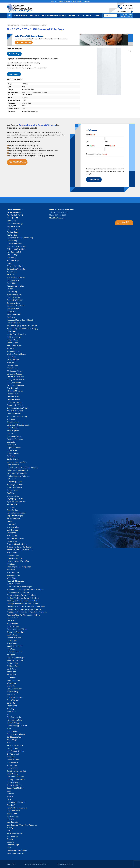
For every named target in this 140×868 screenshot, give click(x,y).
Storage (10, 288)
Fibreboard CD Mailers (15, 391)
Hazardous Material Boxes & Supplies (21, 320)
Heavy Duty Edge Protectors (17, 470)
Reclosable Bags (13, 260)
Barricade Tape (12, 768)
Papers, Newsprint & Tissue (17, 629)
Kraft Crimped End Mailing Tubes (19, 566)
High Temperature (14, 810)
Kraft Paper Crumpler (15, 652)
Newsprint (11, 654)
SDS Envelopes (13, 617)
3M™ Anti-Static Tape (15, 745)
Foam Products (13, 427)
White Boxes (12, 357)
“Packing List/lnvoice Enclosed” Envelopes (23, 600)
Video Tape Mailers (14, 413)
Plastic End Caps (13, 572)
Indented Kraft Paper (15, 646)
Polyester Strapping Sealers (17, 725)
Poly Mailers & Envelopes (16, 512)
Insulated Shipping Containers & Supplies (22, 325)
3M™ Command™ (13, 754)
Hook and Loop (13, 816)
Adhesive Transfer (14, 759)
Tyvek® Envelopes (14, 518)
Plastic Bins (11, 283)
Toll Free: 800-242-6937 (58, 212)
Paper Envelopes (13, 510)
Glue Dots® (11, 805)
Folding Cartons (13, 453)
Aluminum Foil (12, 762)
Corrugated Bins (13, 280)
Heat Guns (11, 694)
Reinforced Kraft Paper (15, 660)
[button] (130, 51)
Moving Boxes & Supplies (16, 334)
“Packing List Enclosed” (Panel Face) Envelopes (24, 609)
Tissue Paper (12, 671)
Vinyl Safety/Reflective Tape (17, 850)
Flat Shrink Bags (13, 691)
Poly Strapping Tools (14, 720)
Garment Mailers (13, 393)
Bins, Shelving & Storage (16, 277)
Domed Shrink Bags (14, 688)
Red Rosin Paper (13, 663)
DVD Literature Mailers (15, 385)
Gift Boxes (11, 456)
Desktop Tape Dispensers (16, 779)
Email (90, 146)
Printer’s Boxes (13, 339)
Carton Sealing (12, 773)
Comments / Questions (96, 154)
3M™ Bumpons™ (13, 748)
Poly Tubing (11, 257)
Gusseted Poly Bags (14, 243)
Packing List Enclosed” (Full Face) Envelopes (23, 603)
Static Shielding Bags (15, 266)
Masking (10, 827)
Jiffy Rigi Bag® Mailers (15, 498)
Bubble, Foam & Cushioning (17, 416)
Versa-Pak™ (11, 444)
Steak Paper (11, 668)
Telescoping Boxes (14, 351)
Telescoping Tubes (14, 575)
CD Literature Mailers (15, 371)
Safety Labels (12, 541)
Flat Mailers (11, 493)
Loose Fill (10, 433)
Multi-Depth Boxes (14, 337)
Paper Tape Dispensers (15, 833)
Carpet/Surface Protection (17, 771)
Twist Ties (11, 274)
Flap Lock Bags (12, 232)
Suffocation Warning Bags (17, 269)
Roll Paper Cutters (14, 666)
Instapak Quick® (13, 430)
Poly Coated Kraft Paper (16, 657)
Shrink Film (11, 686)
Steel (9, 728)
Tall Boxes (11, 348)
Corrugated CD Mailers (15, 376)
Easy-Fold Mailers (14, 388)
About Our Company (57, 217)
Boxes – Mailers (13, 359)
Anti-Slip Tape (12, 765)
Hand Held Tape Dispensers (17, 807)
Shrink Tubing (12, 705)
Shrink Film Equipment (15, 697)
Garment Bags (12, 240)
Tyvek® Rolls (12, 674)
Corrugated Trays (13, 308)
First (87, 142)
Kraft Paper (11, 649)
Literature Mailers (13, 399)
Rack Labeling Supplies (15, 286)
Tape (9, 742)
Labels (9, 521)
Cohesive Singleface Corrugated (19, 425)
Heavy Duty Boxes (14, 322)
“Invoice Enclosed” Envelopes (18, 592)
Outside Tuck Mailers (15, 402)
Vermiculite (11, 442)
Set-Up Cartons (13, 459)
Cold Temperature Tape (15, 776)
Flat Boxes (11, 317)
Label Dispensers (13, 530)
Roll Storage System (14, 436)
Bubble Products (13, 422)
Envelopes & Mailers (14, 487)
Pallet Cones (12, 478)
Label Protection (13, 822)
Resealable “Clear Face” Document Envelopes (24, 615)
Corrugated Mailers (14, 382)
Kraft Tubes (11, 569)
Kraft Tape (11, 819)
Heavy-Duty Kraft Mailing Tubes (19, 561)
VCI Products (12, 677)
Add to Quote (14, 74)
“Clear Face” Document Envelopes (19, 586)
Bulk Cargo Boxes (13, 297)
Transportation (12, 623)
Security (10, 839)
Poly (9, 714)
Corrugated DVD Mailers (16, 379)
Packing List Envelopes (15, 581)
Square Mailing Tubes (15, 405)
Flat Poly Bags (12, 235)
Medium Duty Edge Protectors (18, 476)
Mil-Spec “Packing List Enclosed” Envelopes (23, 598)
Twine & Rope (12, 739)
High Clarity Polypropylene (17, 246)
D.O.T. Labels (12, 524)
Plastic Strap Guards (14, 481)
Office (9, 830)
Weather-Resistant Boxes (16, 354)
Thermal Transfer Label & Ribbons (19, 546)
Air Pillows (11, 419)
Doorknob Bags (13, 229)
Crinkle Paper (12, 640)
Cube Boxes (11, 311)
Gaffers (10, 799)
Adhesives (11, 756)
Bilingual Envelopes (14, 583)
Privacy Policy (11, 864)
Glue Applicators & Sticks (16, 802)
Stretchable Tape (13, 844)
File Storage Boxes (14, 314)
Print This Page (14, 54)
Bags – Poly (11, 220)
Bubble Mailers (12, 490)
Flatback (10, 796)
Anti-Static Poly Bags (15, 223)
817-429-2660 (128, 6)
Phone (110, 146)
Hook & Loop (12, 813)
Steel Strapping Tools (15, 737)
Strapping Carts (13, 731)
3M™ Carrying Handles (15, 751)
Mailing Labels (12, 535)
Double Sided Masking (15, 788)
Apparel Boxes (12, 450)
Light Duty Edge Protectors (17, 473)
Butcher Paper (12, 634)
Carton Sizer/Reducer (15, 300)
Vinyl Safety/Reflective (15, 853)
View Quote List (125, 12)
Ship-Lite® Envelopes (15, 515)
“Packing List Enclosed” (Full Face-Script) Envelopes (26, 606)
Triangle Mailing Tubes (15, 410)
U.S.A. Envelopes (13, 626)
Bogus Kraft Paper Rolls (16, 632)
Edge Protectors (13, 464)
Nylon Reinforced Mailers (16, 501)
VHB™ (9, 847)
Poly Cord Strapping (14, 717)
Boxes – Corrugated (14, 294)
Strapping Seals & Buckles (16, 734)
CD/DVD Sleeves (13, 368)
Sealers (10, 263)
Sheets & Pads (12, 342)
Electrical (10, 793)
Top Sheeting (12, 271)
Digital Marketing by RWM (65, 864)
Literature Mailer (13, 396)
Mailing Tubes (12, 552)
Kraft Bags (11, 564)
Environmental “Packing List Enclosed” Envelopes (25, 589)
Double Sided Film (14, 782)
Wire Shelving (12, 291)
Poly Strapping (12, 836)
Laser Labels (12, 532)
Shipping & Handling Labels (17, 544)
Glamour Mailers (13, 495)
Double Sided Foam (14, 785)
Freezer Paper (12, 643)
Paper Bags (11, 507)
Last (107, 142)
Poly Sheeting (12, 254)
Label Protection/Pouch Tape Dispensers (22, 825)
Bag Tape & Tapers (14, 226)
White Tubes (11, 578)
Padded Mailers (13, 504)
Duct (9, 790)
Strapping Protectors (15, 484)
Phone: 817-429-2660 (58, 215)
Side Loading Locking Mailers (18, 408)
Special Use (11, 620)
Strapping (10, 708)
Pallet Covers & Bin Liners (16, 249)
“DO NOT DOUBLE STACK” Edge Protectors (23, 467)
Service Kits (11, 703)
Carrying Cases (12, 365)
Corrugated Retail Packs (16, 305)
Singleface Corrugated (15, 439)
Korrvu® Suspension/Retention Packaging (23, 328)
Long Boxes (11, 331)
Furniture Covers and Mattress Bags (20, 237)
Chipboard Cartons (14, 447)
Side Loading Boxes (14, 345)
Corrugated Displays (14, 373)
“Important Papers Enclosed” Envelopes (22, 595)
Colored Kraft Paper (14, 637)
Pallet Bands (12, 711)
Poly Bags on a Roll (14, 251)
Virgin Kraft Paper (13, 680)
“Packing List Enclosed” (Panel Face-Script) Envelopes (27, 612)
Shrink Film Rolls (13, 700)
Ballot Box (11, 362)
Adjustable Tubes (13, 555)
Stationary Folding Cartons (17, 461)
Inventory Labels (13, 527)
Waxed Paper (12, 683)
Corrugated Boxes (14, 303)
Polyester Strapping (14, 722)
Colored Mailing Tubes (15, 558)
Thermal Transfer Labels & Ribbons (20, 549)
